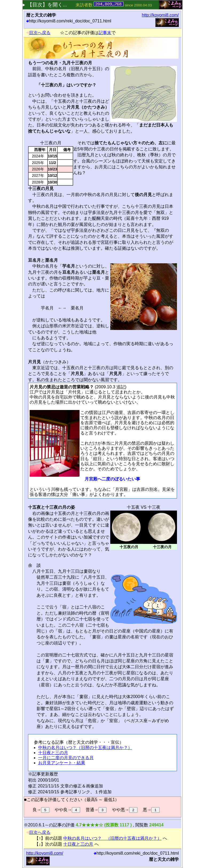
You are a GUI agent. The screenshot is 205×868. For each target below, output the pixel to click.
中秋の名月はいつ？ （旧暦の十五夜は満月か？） (112, 838)
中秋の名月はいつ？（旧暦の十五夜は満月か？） (85, 748)
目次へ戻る (38, 33)
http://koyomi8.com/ (160, 15)
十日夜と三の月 (53, 753)
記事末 (105, 33)
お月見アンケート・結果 (62, 763)
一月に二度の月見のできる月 (66, 758)
